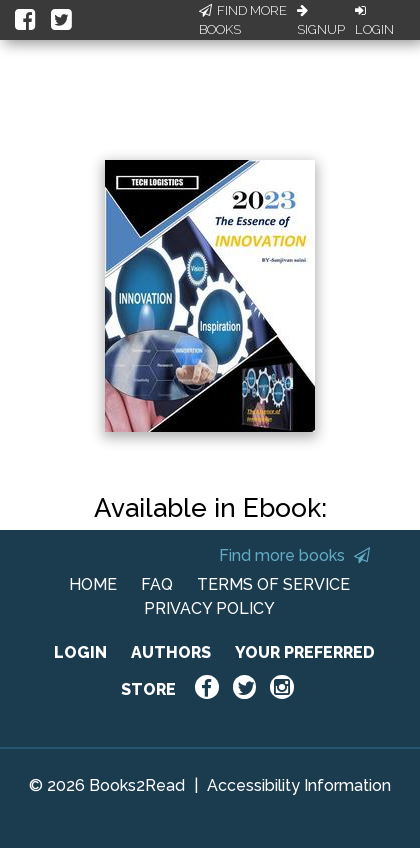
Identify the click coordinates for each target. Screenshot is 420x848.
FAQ (157, 584)
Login (374, 21)
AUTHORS (171, 652)
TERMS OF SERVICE (273, 584)
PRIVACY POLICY (209, 608)
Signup (321, 21)
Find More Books (243, 20)
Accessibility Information (299, 785)
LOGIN (80, 652)
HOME (93, 584)
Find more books (294, 555)
